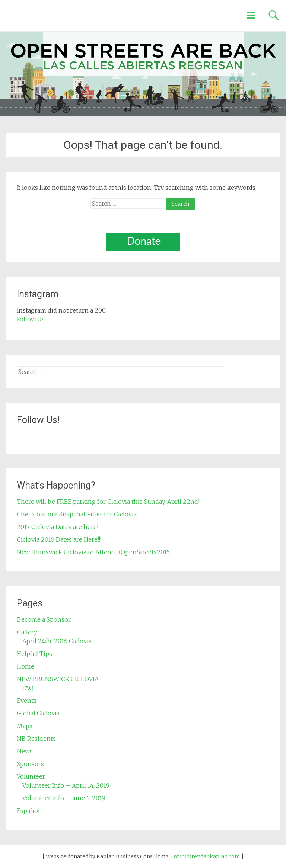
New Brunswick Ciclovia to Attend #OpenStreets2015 (93, 552)
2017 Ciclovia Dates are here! (58, 527)
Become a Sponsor (44, 619)
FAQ (28, 688)
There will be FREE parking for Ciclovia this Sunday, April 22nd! (108, 502)
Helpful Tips (34, 654)
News (25, 751)
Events (27, 701)
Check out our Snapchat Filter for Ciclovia (77, 514)
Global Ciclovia (38, 713)
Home (26, 666)
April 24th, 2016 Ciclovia (57, 641)
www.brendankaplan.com (207, 856)
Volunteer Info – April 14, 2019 (66, 785)
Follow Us (31, 319)
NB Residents (36, 739)
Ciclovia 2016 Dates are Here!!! (59, 539)
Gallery (27, 632)
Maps (25, 726)
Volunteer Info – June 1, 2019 (64, 798)
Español (28, 811)
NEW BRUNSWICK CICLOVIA (58, 679)
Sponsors (30, 764)
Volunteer (31, 776)
